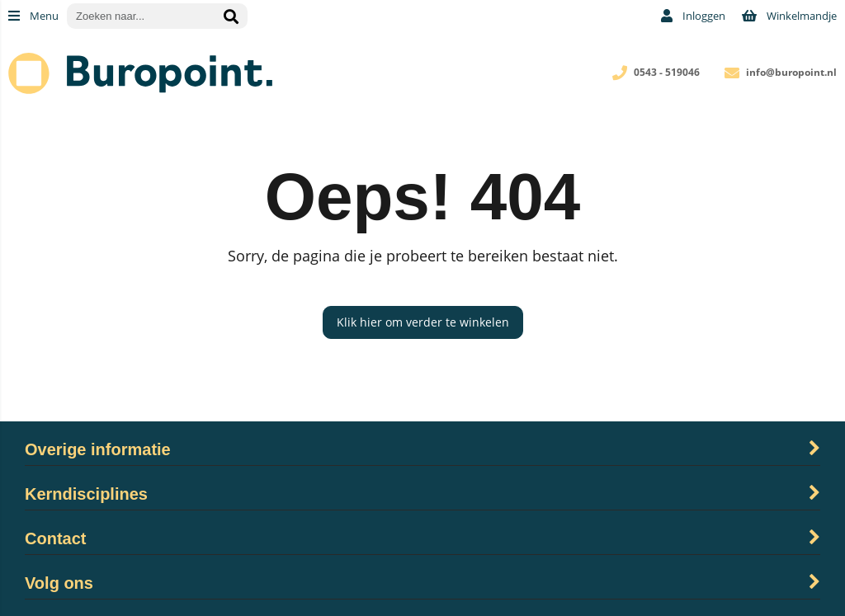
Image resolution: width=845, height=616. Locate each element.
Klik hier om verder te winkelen (423, 322)
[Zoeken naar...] (231, 16)
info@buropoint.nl (791, 72)
